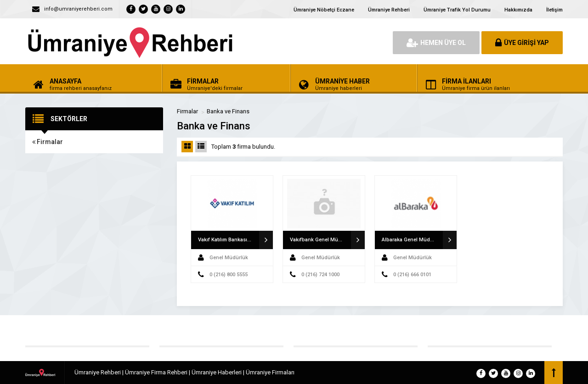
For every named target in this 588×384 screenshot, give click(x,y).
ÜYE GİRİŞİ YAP (522, 43)
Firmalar (48, 142)
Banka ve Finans (228, 111)
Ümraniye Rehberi (389, 10)
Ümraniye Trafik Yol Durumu (457, 10)
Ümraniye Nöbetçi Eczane (324, 10)
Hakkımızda (518, 10)
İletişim (554, 10)
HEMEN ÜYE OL (436, 43)
